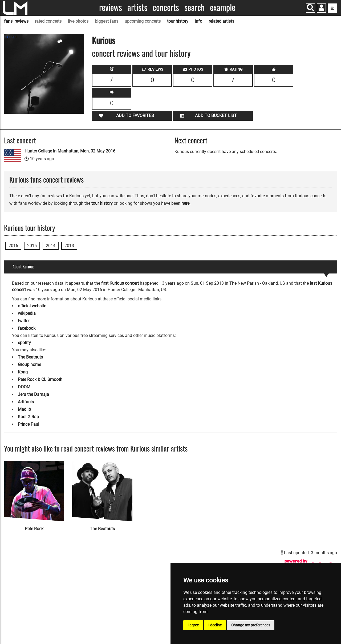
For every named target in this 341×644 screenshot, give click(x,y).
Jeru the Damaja (33, 394)
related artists (221, 21)
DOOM (24, 387)
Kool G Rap (28, 417)
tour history (178, 21)
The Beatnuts (30, 357)
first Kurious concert (120, 283)
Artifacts (26, 402)
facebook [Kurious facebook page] (27, 328)
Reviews (111, 7)
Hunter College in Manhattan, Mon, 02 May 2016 (70, 151)
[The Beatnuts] (102, 491)
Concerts (166, 7)
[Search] (310, 8)
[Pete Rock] (34, 491)
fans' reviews (16, 21)
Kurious (103, 40)
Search (194, 7)
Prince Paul (29, 424)
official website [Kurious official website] (32, 306)
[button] (321, 9)
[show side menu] (332, 8)
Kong (23, 372)
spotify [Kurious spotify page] (24, 343)
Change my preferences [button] (251, 625)
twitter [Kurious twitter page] (24, 321)
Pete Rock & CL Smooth (40, 379)
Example (223, 7)
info (198, 21)
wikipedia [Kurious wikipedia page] (27, 313)
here (185, 203)
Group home (29, 365)
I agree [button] (193, 625)
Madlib (24, 409)
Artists (137, 7)
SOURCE (11, 37)
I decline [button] (215, 625)
